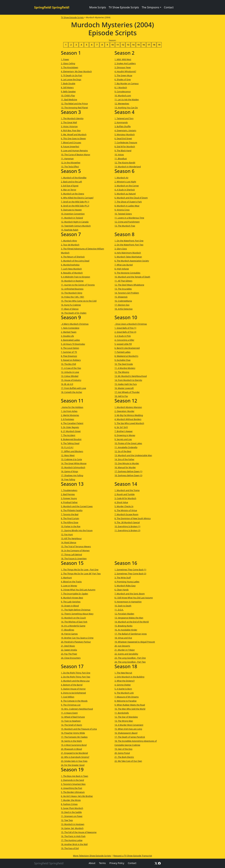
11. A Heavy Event (69, 713)
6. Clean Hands (122, 590)
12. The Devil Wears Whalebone (129, 285)
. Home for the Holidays (72, 407)
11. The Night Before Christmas (76, 610)
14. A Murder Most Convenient (129, 725)
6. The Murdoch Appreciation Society (132, 261)
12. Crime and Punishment (127, 222)
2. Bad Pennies (68, 494)
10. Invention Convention (73, 214)
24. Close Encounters (71, 658)
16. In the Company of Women (75, 551)
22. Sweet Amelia (69, 650)
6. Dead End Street (123, 139)
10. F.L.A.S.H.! (67, 447)
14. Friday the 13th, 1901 (73, 297)
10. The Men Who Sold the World (130, 709)
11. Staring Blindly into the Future (77, 530)
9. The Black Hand (123, 151)
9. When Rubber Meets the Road (130, 705)
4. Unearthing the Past (71, 788)
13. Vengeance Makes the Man (129, 618)
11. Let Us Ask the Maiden (127, 100)
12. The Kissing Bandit (125, 163)
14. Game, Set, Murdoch (72, 828)
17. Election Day (122, 305)
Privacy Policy (117, 863)
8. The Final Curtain (70, 518)
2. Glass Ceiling (68, 63)
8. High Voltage (122, 269)
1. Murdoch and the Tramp (127, 490)
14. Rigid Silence (69, 543)
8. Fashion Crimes (69, 804)
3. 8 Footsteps (67, 419)
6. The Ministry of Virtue (126, 510)
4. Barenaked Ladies (70, 340)
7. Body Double (68, 84)
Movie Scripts (98, 7)
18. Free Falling (68, 479)
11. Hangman (67, 159)
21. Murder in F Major (125, 650)
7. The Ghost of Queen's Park (128, 202)
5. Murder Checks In (124, 506)
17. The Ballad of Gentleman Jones (131, 634)
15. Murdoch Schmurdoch (73, 467)
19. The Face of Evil (70, 848)
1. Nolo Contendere (70, 328)
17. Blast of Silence (70, 309)
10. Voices (119, 155)
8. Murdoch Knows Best (72, 598)
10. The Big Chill (68, 364)
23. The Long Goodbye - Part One (130, 658)
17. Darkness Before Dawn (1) (128, 471)
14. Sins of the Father (124, 459)
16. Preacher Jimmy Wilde (73, 733)
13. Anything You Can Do (126, 108)
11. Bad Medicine (69, 100)
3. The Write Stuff (123, 578)
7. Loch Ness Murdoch (71, 269)
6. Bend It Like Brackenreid (127, 348)
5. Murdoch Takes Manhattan (128, 257)
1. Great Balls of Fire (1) (125, 328)
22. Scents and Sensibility (126, 654)
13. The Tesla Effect (70, 167)
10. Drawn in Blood (70, 606)
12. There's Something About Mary (77, 614)
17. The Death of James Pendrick (130, 737)
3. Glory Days (121, 249)
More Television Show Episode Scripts (92, 856)
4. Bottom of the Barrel (72, 685)
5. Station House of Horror (73, 689)
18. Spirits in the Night (71, 741)
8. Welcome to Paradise (125, 701)
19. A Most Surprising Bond (74, 745)
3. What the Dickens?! (125, 681)
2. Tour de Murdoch (70, 245)
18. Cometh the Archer (72, 392)
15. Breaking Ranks (123, 626)
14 (133, 45)
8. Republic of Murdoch (72, 273)
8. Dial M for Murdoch (125, 147)
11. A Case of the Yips (71, 368)
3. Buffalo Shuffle (123, 126)
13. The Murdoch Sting (72, 293)
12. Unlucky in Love (70, 372)
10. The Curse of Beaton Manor (76, 155)
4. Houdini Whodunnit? (125, 71)
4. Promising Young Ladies (127, 582)
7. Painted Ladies (122, 352)
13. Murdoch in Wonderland (128, 167)
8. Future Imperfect (70, 147)
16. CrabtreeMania (123, 301)
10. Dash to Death (123, 606)
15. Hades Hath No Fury (126, 384)
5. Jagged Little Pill (123, 344)
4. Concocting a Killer (124, 340)
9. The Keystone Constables (127, 273)
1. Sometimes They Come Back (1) (130, 570)
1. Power (65, 59)
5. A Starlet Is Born (123, 689)
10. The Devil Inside (124, 364)
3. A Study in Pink (123, 336)
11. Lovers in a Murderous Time (129, 218)
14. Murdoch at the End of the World (132, 622)
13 (128, 45)
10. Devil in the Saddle (71, 812)
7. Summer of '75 (69, 352)
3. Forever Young (69, 498)
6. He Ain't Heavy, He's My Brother (77, 796)
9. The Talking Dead (70, 443)
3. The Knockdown (70, 67)
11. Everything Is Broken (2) (127, 530)
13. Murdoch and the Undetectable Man (133, 455)
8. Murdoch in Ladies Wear (127, 206)
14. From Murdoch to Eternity (128, 380)
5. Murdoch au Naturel (125, 194)
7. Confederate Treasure (126, 143)
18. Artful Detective (123, 309)
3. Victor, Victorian (69, 126)
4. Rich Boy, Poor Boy (71, 131)
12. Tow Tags (67, 820)
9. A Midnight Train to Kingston (76, 277)
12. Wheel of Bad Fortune (73, 717)
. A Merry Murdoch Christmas (75, 324)
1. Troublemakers (69, 490)
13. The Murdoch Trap (125, 226)
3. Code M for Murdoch (125, 498)
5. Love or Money (69, 586)
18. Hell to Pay (121, 396)
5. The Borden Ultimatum (73, 792)
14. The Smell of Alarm (71, 725)
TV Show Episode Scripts (124, 7)
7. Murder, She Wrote (71, 800)
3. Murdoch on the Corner (127, 186)
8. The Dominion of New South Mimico (133, 518)
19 (159, 45)
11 (118, 45)
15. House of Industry (71, 380)
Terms (102, 863)
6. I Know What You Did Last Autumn (78, 590)
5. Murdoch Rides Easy (125, 586)
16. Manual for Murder (125, 467)
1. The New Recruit (123, 673)
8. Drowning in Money (125, 435)
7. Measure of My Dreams (127, 697)
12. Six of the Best (123, 451)
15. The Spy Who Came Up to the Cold (79, 301)
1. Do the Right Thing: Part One (76, 673)
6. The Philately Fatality (72, 510)
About (92, 863)
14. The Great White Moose (74, 463)
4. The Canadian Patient (72, 423)
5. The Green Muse (123, 75)
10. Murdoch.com (123, 96)
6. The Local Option (70, 348)
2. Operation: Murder (124, 411)
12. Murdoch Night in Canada (75, 222)
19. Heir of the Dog (123, 749)
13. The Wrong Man (124, 721)
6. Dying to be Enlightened (73, 693)
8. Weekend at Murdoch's (126, 356)
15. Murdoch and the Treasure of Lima (79, 729)
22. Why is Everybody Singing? (75, 757)
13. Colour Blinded (70, 376)
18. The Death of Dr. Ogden (74, 313)
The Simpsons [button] (150, 7)
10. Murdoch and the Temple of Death (132, 277)
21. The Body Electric (124, 757)
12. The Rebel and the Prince (74, 104)
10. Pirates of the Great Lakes (128, 443)
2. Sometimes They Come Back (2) (130, 574)
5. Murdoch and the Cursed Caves (77, 506)
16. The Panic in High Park (73, 836)
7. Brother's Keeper (124, 431)
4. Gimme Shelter (123, 685)
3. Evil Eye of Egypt (70, 186)
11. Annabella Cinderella (126, 447)
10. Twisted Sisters (123, 214)
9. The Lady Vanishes (71, 602)
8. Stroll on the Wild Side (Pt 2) (75, 206)
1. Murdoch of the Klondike (74, 178)
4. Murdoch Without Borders (128, 419)
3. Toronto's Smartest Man (73, 784)
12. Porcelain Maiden (124, 614)
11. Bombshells (122, 713)
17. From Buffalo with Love (73, 388)
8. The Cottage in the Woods (74, 701)
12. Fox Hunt (67, 534)
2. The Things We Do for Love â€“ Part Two (81, 574)
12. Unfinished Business (72, 289)
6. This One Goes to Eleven (73, 139)
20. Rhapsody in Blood (71, 749)
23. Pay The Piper (69, 654)
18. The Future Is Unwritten (74, 559)
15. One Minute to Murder (127, 463)
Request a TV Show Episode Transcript (133, 856)
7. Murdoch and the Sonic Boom (130, 594)
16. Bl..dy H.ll (67, 384)
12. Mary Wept (68, 455)
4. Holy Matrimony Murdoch (128, 253)
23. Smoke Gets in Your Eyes (74, 761)
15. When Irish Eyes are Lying (128, 729)
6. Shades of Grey (123, 80)
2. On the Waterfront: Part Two (129, 245)
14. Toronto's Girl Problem (127, 293)
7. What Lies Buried (124, 265)
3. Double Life (67, 336)
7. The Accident (68, 435)
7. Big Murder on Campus (127, 84)
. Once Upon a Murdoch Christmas (131, 324)
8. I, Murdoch (121, 88)
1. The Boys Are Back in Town (74, 776)
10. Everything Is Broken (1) (127, 526)
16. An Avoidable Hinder (126, 630)
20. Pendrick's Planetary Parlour (76, 642)
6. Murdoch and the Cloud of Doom (131, 198)
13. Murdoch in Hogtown (73, 824)
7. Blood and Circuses (71, 143)
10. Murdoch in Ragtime (72, 281)
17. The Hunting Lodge (72, 840)
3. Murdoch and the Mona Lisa (75, 681)
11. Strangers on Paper (72, 816)
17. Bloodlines (68, 630)
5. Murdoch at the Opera (72, 194)
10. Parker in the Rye (71, 526)
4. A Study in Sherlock (125, 190)
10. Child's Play (68, 96)
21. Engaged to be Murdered (74, 753)
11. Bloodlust (121, 159)
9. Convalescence (123, 92)
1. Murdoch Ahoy (69, 241)
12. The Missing (122, 372)
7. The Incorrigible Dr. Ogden (74, 594)
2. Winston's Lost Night (125, 182)
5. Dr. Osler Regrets (70, 427)
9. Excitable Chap (122, 360)
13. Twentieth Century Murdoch (76, 226)
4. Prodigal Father (69, 502)
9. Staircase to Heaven (71, 210)
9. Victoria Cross (122, 210)
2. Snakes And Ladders (125, 63)
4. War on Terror (69, 190)
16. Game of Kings (69, 471)
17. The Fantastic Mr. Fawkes (74, 737)
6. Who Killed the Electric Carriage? (77, 198)
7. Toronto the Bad (70, 514)
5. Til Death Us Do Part (71, 75)
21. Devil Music (68, 646)
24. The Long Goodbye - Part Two (130, 662)
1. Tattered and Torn (124, 118)
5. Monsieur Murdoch (125, 135)
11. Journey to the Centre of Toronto (78, 285)
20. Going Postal (122, 753)
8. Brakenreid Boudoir (71, 439)
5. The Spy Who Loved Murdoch (129, 423)
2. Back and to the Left (71, 182)
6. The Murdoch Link (124, 693)
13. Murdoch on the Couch (73, 618)
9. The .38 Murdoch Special (127, 522)
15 (138, 45)
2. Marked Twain (69, 332)
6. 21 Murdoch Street (71, 431)
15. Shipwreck (121, 297)
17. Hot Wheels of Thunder (127, 392)
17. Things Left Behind (71, 555)
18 (154, 45)
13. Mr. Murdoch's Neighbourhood (131, 376)
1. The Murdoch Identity (72, 118)
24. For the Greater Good (73, 765)
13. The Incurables (123, 289)
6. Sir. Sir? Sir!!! (121, 427)
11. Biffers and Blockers (72, 451)
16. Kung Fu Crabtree (71, 305)
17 (149, 45)
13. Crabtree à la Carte (71, 459)
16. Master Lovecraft (124, 388)
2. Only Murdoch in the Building (129, 677)
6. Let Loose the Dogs (71, 80)
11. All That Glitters (123, 281)
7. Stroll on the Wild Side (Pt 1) (75, 202)
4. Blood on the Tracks (71, 582)
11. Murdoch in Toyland (72, 218)
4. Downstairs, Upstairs (125, 131)
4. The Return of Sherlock (73, 257)
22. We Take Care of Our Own (128, 761)
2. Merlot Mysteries (70, 415)
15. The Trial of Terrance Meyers (76, 547)
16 (144, 45)
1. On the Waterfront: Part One (129, 241)
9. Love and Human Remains (74, 151)
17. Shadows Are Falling (72, 475)
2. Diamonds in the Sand (72, 780)
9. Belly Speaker (68, 92)
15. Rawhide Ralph (70, 230)
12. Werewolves (122, 104)
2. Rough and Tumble (125, 494)
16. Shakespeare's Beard (126, 733)
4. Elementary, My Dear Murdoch (76, 71)
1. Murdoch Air (121, 178)
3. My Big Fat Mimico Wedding (129, 415)
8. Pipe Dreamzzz (69, 356)
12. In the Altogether (71, 163)
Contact (169, 7)
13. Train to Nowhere (71, 721)
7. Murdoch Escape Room (126, 514)
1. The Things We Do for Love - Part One (80, 570)
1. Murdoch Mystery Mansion (128, 407)
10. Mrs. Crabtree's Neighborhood (77, 709)
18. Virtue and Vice (123, 638)
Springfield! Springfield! (52, 7)
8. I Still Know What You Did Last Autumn (134, 598)
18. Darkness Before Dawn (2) (128, 475)
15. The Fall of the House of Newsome (79, 832)
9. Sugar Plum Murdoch (72, 808)
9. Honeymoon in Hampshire (128, 602)
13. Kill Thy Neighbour (71, 539)
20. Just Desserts (122, 646)
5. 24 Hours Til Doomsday (73, 344)
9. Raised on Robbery (71, 360)
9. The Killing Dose (70, 522)
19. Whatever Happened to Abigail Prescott (135, 642)
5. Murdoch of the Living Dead (75, 261)
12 (123, 45)
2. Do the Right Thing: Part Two (76, 677)
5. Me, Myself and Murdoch (74, 135)
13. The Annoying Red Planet (74, 108)
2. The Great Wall (69, 122)
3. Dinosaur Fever (123, 67)
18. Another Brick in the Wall (74, 844)
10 (112, 45)
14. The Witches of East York (74, 622)
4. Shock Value (121, 502)
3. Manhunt (66, 578)
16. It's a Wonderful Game (73, 626)
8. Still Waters (67, 88)
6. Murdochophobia (70, 265)
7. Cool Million (68, 697)
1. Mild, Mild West (123, 59)
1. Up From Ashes (69, 411)
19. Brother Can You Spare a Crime (77, 638)
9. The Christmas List (71, 705)
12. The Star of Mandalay (126, 717)
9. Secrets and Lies (123, 439)
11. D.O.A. (119, 610)
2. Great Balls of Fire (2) (125, 332)
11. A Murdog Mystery (125, 368)
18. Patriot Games (69, 634)
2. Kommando (121, 122)
